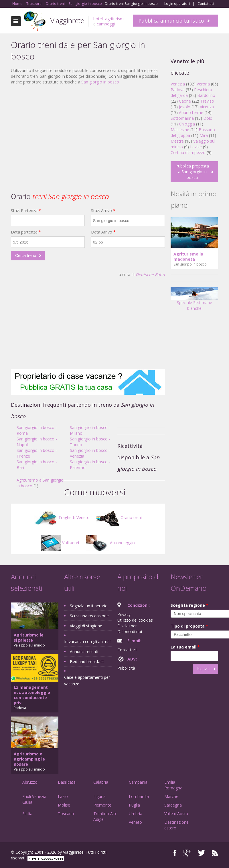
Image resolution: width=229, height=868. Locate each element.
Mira (204, 135)
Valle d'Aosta (176, 814)
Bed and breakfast (87, 662)
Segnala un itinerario (89, 606)
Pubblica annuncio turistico (171, 21)
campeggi (106, 24)
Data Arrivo (103, 232)
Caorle (185, 101)
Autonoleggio (110, 543)
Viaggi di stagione (86, 626)
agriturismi (115, 19)
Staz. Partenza (26, 210)
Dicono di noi (130, 631)
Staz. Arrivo (103, 210)
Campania (138, 782)
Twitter (202, 853)
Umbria (136, 814)
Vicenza (207, 107)
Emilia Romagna (173, 785)
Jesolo (185, 107)
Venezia (178, 84)
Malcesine (180, 130)
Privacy (124, 614)
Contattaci (206, 4)
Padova (178, 90)
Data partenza (26, 232)
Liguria (99, 796)
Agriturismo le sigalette (29, 637)
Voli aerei (60, 543)
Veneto (135, 822)
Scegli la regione (189, 605)
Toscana (66, 814)
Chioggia (187, 124)
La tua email (185, 647)
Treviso (207, 101)
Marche (171, 796)
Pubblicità (126, 668)
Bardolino (206, 95)
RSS (215, 853)
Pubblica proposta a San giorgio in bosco (192, 172)
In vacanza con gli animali (88, 641)
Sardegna (173, 805)
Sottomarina (182, 118)
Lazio (63, 796)
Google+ (187, 853)
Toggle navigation (16, 21)
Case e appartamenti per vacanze (87, 681)
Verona (203, 84)
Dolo (208, 118)
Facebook (175, 853)
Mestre (177, 141)
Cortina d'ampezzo (188, 152)
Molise (64, 805)
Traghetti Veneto (62, 517)
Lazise (196, 147)
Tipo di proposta (189, 626)
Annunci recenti (84, 652)
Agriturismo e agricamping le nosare (29, 759)
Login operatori (177, 4)
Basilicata (67, 782)
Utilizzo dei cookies (135, 620)
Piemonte (102, 805)
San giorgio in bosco (100, 82)
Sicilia (27, 814)
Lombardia (139, 796)
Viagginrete (67, 20)
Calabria (101, 782)
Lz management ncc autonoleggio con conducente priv (32, 695)
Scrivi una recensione (89, 616)
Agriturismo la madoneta (188, 257)
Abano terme (191, 112)
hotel (98, 19)
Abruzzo (30, 782)
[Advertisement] (88, 131)
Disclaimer (127, 626)
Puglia (134, 805)
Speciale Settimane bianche (194, 301)
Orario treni (119, 517)
